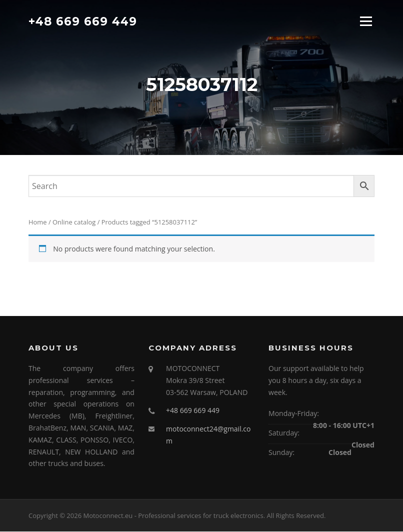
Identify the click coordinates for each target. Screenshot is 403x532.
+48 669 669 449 (83, 21)
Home (38, 222)
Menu (366, 21)
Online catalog (74, 222)
